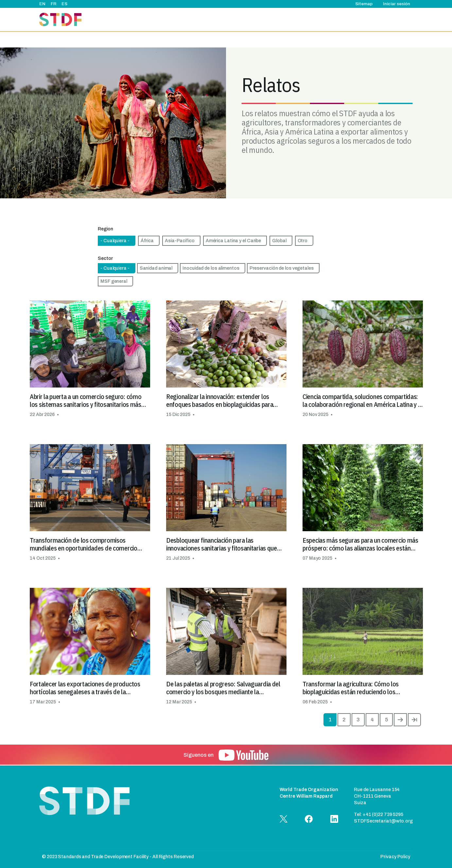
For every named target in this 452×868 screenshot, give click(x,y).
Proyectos (232, 20)
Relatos (305, 20)
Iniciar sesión (397, 4)
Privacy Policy (395, 857)
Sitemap (364, 4)
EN (42, 4)
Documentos (378, 20)
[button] (90, 359)
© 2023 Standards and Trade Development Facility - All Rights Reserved (118, 857)
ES (64, 4)
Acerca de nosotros (192, 20)
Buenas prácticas (339, 20)
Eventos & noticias (270, 20)
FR (53, 4)
